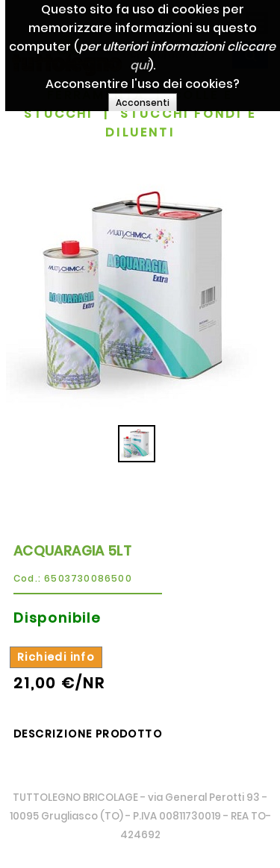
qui (173, 65)
